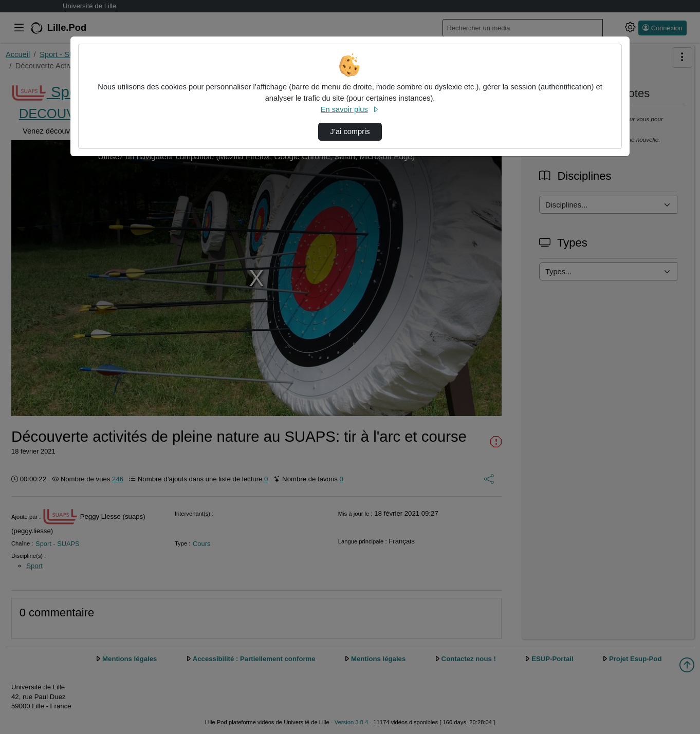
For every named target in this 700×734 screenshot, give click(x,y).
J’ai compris (350, 131)
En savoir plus (350, 109)
